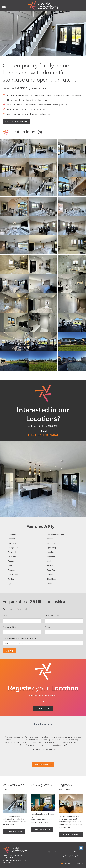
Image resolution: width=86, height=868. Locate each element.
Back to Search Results (17, 121)
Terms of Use (58, 856)
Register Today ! (71, 834)
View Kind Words (43, 765)
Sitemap (80, 856)
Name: (6, 616)
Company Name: (11, 627)
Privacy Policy (70, 856)
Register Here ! (43, 708)
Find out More (14, 832)
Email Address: (52, 616)
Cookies (48, 856)
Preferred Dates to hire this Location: (20, 638)
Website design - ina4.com (72, 863)
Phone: (48, 627)
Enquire (9, 651)
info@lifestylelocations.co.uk (56, 852)
